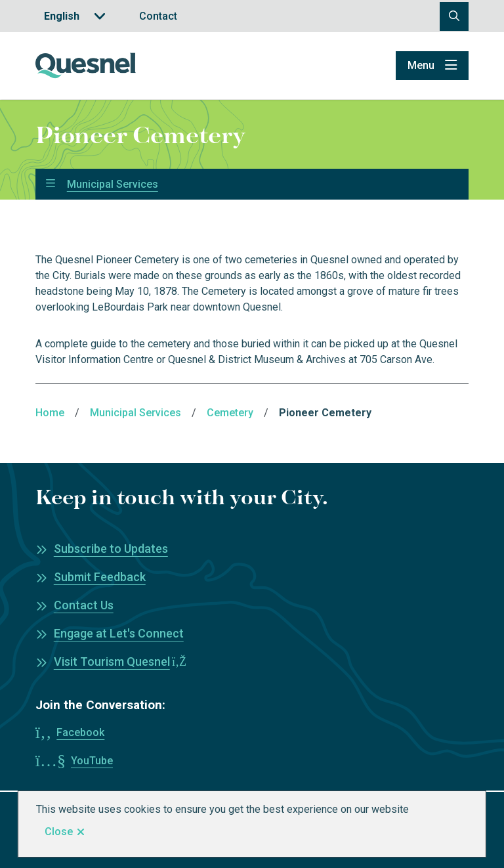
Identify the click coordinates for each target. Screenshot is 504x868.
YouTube (92, 761)
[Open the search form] (454, 16)
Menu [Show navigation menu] (421, 65)
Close (59, 832)
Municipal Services (113, 184)
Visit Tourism (120, 662)
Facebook (80, 732)
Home (50, 413)
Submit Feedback (100, 577)
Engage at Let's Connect (119, 633)
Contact (158, 16)
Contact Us (84, 605)
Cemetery (230, 413)
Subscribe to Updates (111, 549)
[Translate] (75, 16)
